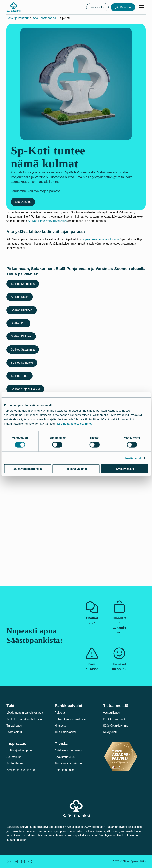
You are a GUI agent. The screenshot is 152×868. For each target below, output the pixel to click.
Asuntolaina (14, 757)
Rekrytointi (110, 732)
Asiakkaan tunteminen (69, 750)
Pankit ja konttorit (18, 18)
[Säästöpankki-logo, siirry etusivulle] (14, 7)
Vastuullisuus (111, 713)
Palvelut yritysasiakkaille (70, 719)
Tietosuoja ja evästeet (69, 763)
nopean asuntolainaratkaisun (100, 239)
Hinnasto (60, 726)
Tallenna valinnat (76, 469)
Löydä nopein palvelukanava (25, 713)
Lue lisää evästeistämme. (74, 424)
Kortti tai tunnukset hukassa (24, 719)
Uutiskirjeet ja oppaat (20, 750)
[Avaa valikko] (141, 7)
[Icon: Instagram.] (23, 862)
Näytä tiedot (133, 458)
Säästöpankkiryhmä (116, 726)
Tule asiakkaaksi (65, 732)
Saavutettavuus (65, 757)
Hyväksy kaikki (124, 469)
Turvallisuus (14, 726)
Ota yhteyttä (23, 202)
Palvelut (60, 713)
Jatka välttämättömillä (28, 469)
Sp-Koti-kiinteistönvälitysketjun (47, 221)
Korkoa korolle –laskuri (21, 770)
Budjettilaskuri (15, 763)
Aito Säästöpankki (44, 18)
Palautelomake (64, 770)
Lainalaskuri (14, 732)
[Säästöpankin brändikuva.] (9, 862)
